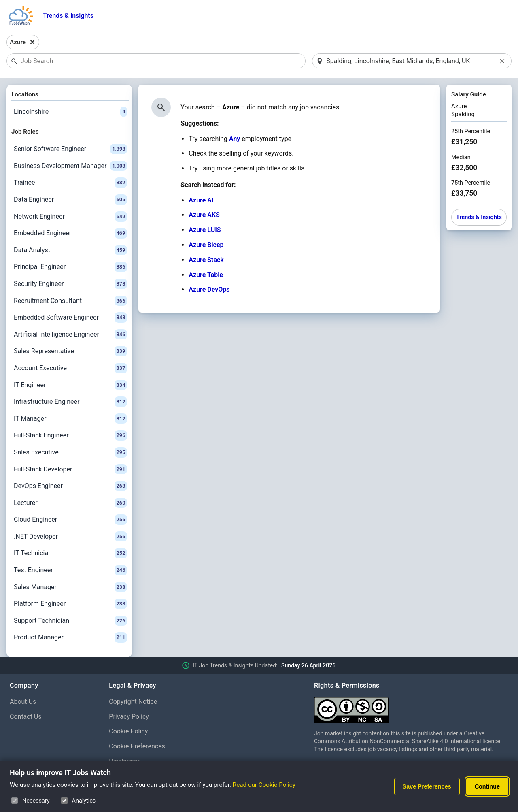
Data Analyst (70, 250)
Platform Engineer (70, 604)
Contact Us (26, 717)
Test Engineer (70, 570)
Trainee (70, 183)
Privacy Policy (129, 717)
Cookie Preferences (137, 746)
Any (235, 139)
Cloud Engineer (70, 520)
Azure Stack (206, 260)
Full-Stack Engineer (70, 435)
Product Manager (70, 637)
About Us (23, 702)
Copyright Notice (133, 702)
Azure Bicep (206, 245)
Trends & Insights (68, 16)
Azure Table (206, 275)
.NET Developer (70, 537)
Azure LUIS (205, 230)
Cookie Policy (128, 731)
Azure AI (201, 200)
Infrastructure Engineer (70, 402)
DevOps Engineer (70, 486)
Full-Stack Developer (70, 469)
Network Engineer (70, 217)
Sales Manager (70, 587)
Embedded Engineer (70, 233)
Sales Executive (70, 452)
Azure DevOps (209, 289)
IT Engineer (70, 385)
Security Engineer (70, 284)
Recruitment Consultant (70, 301)
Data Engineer (70, 200)
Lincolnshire (70, 112)
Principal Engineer (70, 267)
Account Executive (70, 368)
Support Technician (70, 621)
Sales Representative (70, 351)
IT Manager (70, 419)
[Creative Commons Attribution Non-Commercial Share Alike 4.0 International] (411, 707)
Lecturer (70, 503)
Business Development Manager (70, 166)
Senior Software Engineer (70, 149)
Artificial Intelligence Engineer (70, 335)
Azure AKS (204, 215)
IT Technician (70, 553)
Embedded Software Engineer (70, 318)
